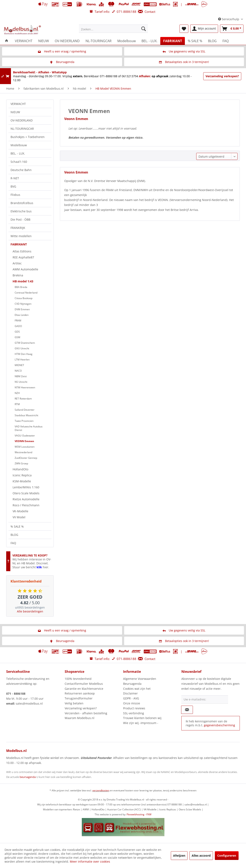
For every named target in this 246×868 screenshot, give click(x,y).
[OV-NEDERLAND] (67, 41)
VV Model (19, 517)
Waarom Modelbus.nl (80, 718)
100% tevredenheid (78, 679)
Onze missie (132, 703)
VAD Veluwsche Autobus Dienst (29, 428)
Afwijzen (179, 856)
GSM (17, 337)
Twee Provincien (24, 421)
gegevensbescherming (219, 725)
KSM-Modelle (22, 481)
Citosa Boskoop (24, 298)
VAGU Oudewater (25, 436)
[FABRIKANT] (173, 41)
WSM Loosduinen (25, 447)
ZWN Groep (21, 463)
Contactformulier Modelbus (84, 684)
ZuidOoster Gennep (26, 458)
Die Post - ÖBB (20, 219)
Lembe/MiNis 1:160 (26, 487)
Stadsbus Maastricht (26, 415)
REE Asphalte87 (23, 257)
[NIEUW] (44, 41)
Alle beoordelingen (30, 611)
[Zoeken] (144, 29)
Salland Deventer (25, 410)
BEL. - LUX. (18, 153)
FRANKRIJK (18, 228)
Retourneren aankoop (80, 693)
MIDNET (19, 365)
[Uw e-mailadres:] (205, 699)
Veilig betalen (74, 703)
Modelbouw (19, 145)
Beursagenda (132, 684)
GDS (17, 332)
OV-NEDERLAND (22, 120)
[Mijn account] (204, 29)
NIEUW (15, 112)
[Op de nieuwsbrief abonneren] (187, 710)
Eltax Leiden (22, 315)
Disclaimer (130, 693)
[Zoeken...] (113, 29)
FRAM (18, 320)
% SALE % (17, 526)
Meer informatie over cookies (90, 861)
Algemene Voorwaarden (140, 679)
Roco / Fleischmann (26, 505)
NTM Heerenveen (25, 387)
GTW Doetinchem (25, 343)
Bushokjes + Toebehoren (28, 137)
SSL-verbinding (134, 713)
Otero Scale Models (26, 493)
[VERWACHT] (24, 41)
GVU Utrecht (22, 348)
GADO (18, 326)
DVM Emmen (22, 309)
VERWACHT (18, 104)
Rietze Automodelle (26, 499)
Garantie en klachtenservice (84, 689)
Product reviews (134, 708)
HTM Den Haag (24, 354)
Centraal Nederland (26, 293)
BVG (13, 186)
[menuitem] (113, 29)
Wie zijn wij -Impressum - (141, 723)
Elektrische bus (21, 211)
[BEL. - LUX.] (149, 41)
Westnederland (23, 452)
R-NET (15, 178)
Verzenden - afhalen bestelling (86, 713)
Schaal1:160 (19, 162)
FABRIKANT (19, 244)
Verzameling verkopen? (222, 76)
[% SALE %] (195, 41)
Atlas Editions (22, 251)
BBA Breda (21, 287)
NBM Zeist (21, 376)
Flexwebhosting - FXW (139, 814)
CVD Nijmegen (23, 304)
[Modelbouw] (127, 41)
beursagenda (28, 777)
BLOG (14, 535)
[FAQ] (226, 41)
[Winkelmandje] (232, 29)
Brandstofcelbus (22, 203)
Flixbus (15, 195)
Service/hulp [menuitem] (229, 19)
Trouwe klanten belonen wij (142, 718)
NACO (18, 371)
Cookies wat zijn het (137, 689)
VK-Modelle (20, 511)
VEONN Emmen (24, 441)
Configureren (227, 856)
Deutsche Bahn (21, 170)
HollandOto (20, 469)
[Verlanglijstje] (184, 29)
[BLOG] (212, 41)
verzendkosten (101, 790)
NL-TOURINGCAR (22, 129)
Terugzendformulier (79, 698)
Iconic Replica (22, 475)
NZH (17, 393)
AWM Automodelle (25, 269)
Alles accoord (201, 856)
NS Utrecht (21, 382)
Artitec (17, 263)
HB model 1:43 (23, 281)
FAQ (13, 543)
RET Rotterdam (23, 399)
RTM (17, 404)
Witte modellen (21, 236)
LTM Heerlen (22, 360)
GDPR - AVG (131, 698)
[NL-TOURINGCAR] (99, 41)
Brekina (18, 275)
